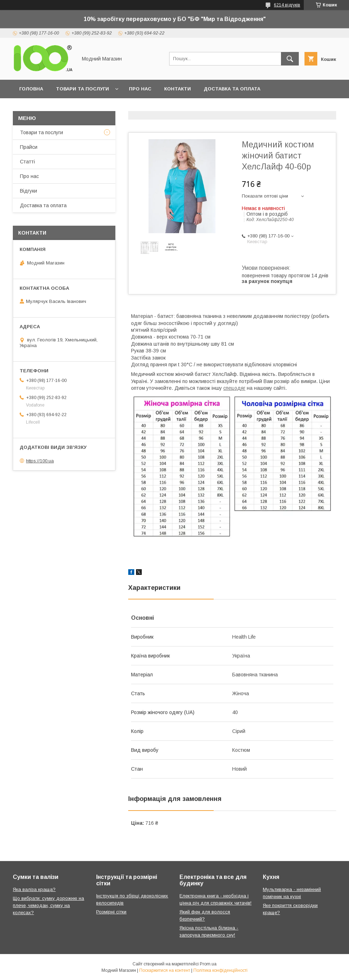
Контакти (178, 89)
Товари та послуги (82, 89)
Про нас (140, 89)
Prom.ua (208, 964)
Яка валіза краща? (34, 889)
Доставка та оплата (232, 89)
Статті (27, 162)
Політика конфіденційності (220, 970)
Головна (31, 89)
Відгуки (28, 191)
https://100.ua (40, 461)
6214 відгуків (287, 5)
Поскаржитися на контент (165, 970)
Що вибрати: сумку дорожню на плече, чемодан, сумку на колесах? (48, 905)
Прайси (29, 147)
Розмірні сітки (111, 912)
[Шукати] (290, 59)
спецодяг (234, 388)
